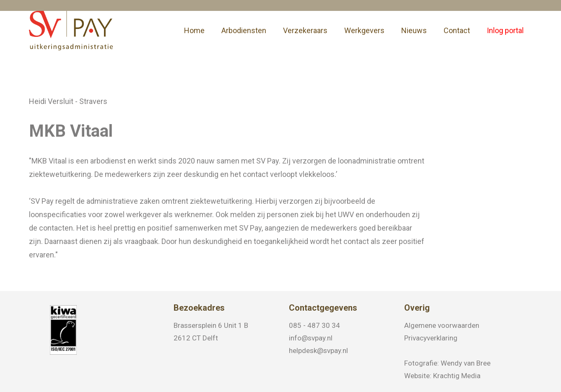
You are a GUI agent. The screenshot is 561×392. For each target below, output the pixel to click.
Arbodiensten (244, 30)
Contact (457, 30)
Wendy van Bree (466, 363)
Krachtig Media (457, 376)
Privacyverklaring (431, 338)
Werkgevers (364, 30)
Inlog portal (505, 30)
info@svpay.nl (311, 338)
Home (194, 30)
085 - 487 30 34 (314, 325)
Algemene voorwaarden (442, 325)
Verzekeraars (305, 30)
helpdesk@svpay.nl (318, 350)
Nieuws (414, 30)
